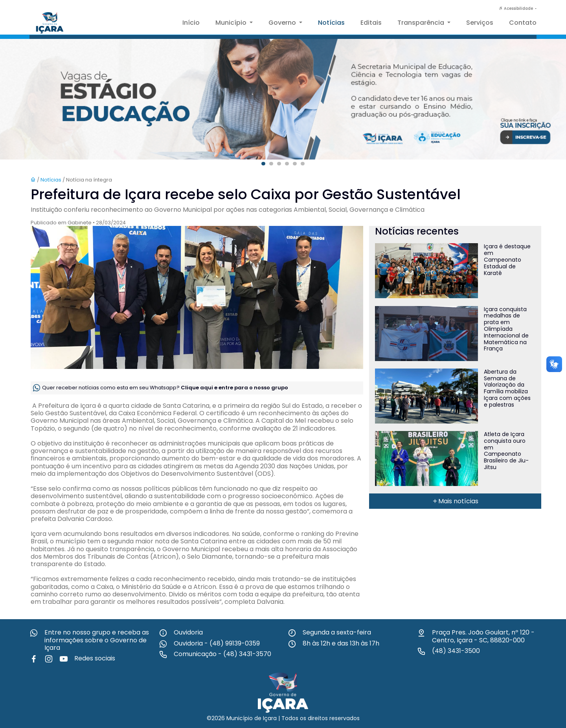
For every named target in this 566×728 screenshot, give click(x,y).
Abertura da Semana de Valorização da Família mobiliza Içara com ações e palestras (507, 388)
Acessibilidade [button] (516, 8)
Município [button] (232, 23)
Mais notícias (455, 501)
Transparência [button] (422, 23)
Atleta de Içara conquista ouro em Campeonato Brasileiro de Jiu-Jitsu (506, 451)
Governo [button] (283, 23)
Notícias (331, 23)
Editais (371, 23)
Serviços (480, 23)
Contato (523, 23)
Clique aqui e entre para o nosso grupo (234, 388)
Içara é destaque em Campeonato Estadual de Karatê (507, 259)
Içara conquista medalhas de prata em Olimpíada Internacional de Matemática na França (506, 329)
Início (191, 23)
